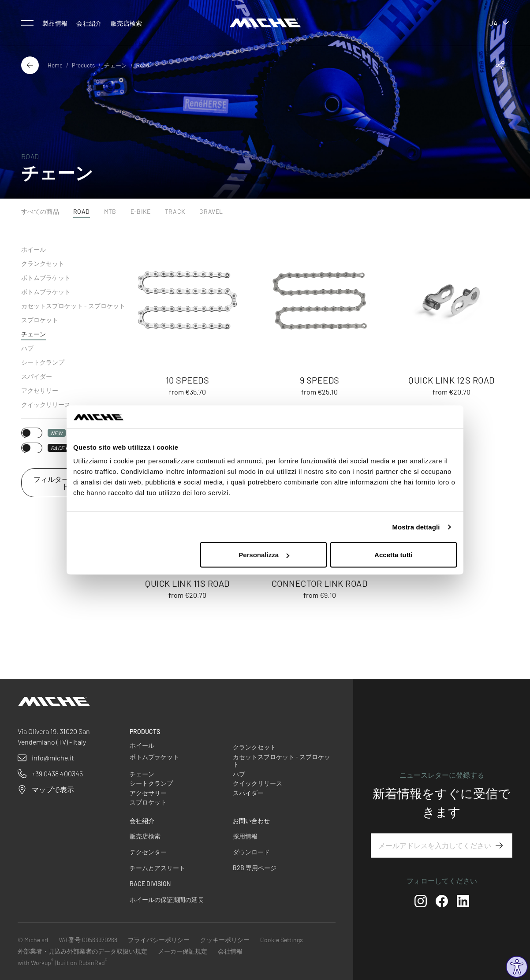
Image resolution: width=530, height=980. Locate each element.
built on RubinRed (82, 963)
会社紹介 (89, 23)
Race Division (150, 884)
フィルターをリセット (65, 483)
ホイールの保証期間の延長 (167, 900)
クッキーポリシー (225, 940)
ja (499, 23)
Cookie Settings (282, 940)
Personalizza (264, 555)
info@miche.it (53, 758)
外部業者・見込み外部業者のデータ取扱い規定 (82, 951)
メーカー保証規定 (183, 951)
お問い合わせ (251, 821)
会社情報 (230, 951)
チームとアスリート (157, 868)
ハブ (27, 348)
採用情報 (245, 836)
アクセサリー (40, 390)
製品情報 (55, 23)
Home (55, 65)
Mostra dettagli (416, 527)
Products (83, 65)
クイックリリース (46, 404)
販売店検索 (127, 23)
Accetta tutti (394, 555)
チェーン (116, 65)
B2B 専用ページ (255, 868)
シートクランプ (43, 362)
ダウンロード (251, 852)
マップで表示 (53, 789)
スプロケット (40, 320)
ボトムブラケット (46, 278)
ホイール (34, 249)
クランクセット (43, 263)
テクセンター (148, 852)
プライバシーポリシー (159, 940)
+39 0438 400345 (57, 773)
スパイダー (37, 376)
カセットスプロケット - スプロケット (73, 306)
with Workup (35, 963)
